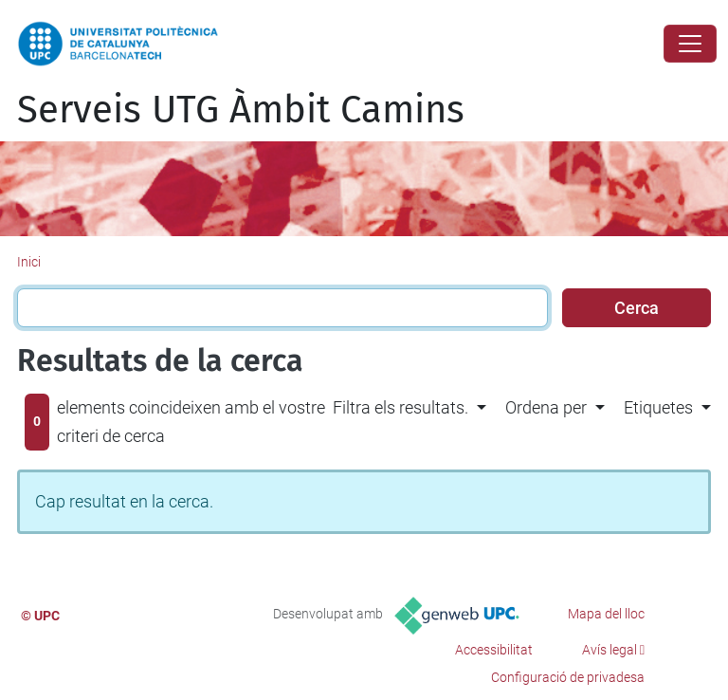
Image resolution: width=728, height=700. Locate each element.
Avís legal (610, 650)
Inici (29, 262)
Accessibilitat (494, 650)
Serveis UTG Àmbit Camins (241, 110)
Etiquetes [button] (658, 407)
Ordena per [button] (546, 407)
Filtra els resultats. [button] (400, 407)
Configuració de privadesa (568, 677)
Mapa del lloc (606, 614)
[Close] (690, 44)
